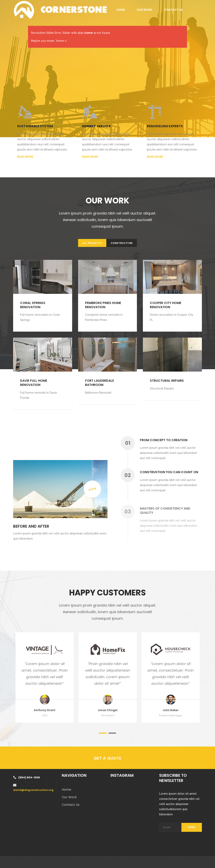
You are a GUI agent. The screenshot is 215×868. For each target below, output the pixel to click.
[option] (45, 677)
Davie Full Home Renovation (34, 383)
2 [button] (112, 733)
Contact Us (71, 805)
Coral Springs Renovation (33, 305)
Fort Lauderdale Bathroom (99, 383)
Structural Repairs (167, 381)
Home (66, 790)
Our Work (69, 797)
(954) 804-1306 (29, 777)
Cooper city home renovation (166, 305)
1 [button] (103, 733)
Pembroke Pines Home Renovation (103, 305)
